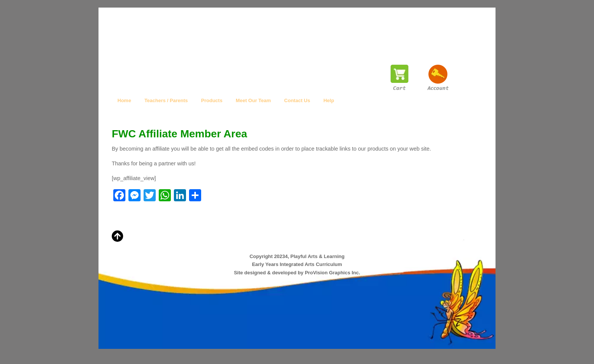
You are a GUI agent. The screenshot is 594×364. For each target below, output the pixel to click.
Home (124, 100)
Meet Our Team (253, 100)
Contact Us (297, 100)
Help (329, 100)
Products (212, 100)
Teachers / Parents (166, 100)
